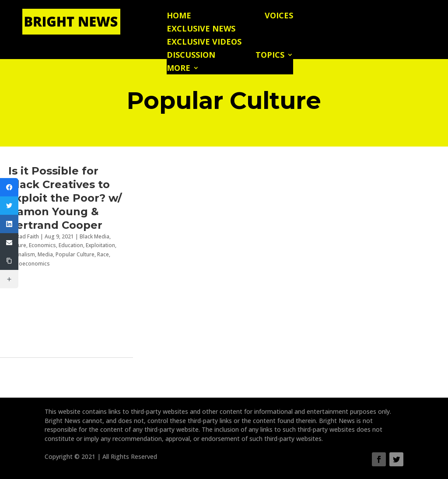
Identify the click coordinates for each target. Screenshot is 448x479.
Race (103, 254)
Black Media (94, 236)
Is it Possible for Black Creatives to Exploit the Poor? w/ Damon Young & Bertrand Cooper (65, 198)
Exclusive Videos (204, 43)
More (178, 69)
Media (45, 254)
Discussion (191, 56)
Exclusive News (201, 30)
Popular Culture (75, 254)
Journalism (22, 254)
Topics (270, 56)
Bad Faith (27, 236)
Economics (42, 245)
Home (179, 16)
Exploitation (100, 245)
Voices (279, 16)
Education (71, 245)
